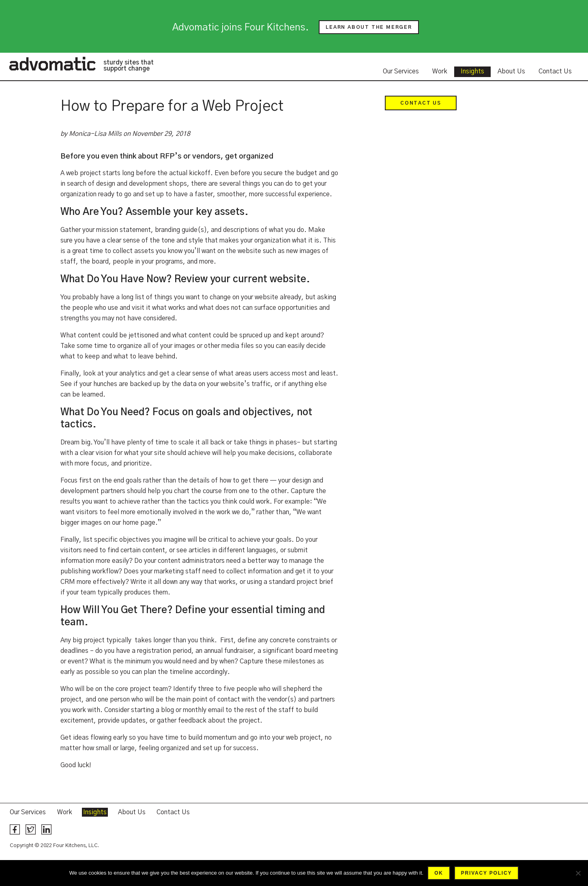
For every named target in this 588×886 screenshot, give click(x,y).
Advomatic (52, 64)
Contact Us (555, 71)
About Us (511, 71)
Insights (472, 71)
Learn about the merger (369, 27)
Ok (439, 873)
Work (440, 71)
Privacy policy (486, 873)
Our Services (401, 71)
